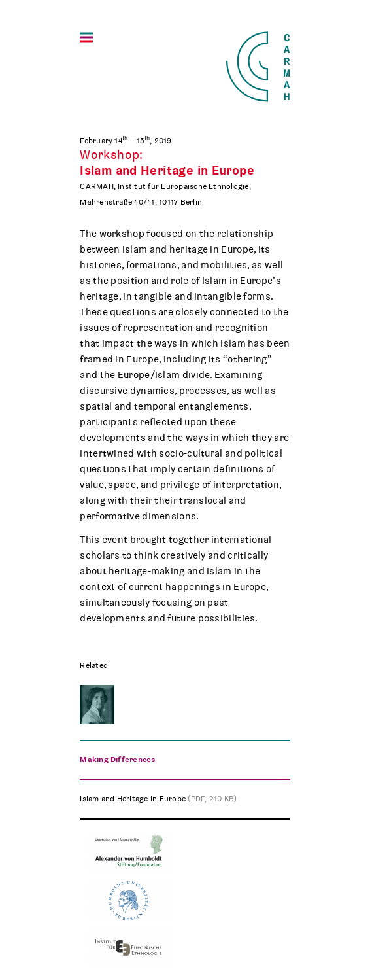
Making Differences (117, 760)
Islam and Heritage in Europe (158, 799)
